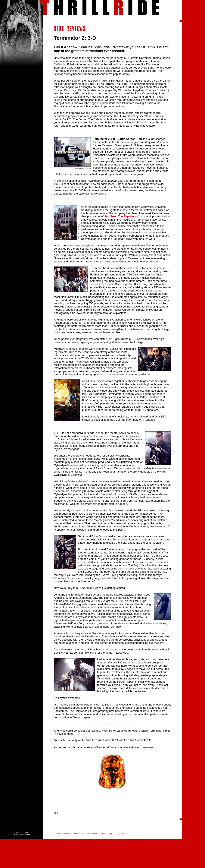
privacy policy (120, 834)
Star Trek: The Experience (121, 216)
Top (56, 813)
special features (92, 834)
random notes (66, 834)
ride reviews (79, 834)
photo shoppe (107, 834)
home (56, 834)
